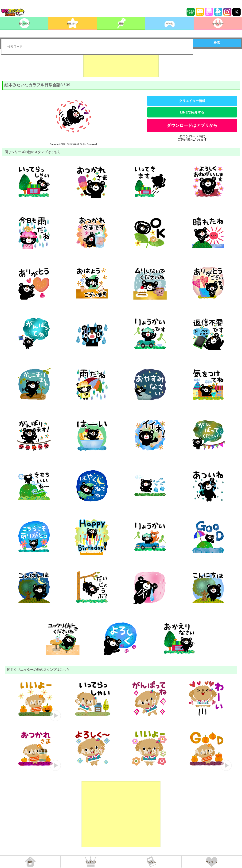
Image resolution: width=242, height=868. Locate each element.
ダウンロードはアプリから (192, 125)
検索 (217, 43)
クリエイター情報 (192, 101)
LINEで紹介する (192, 112)
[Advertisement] (121, 66)
